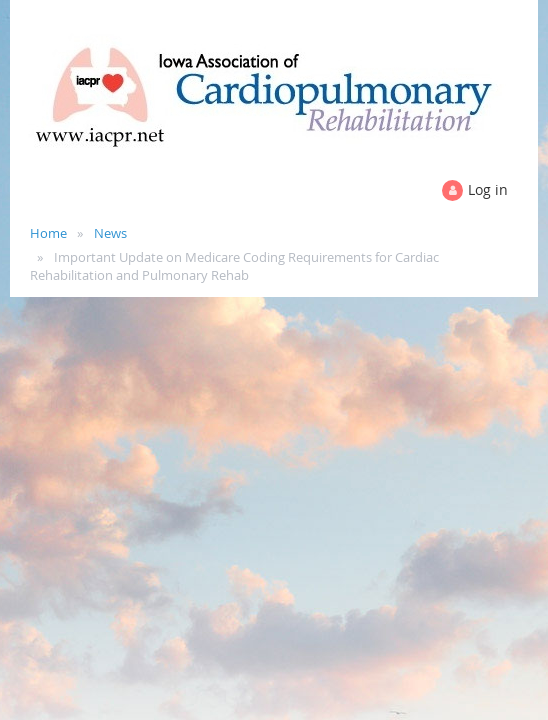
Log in (488, 189)
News (110, 233)
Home (48, 233)
